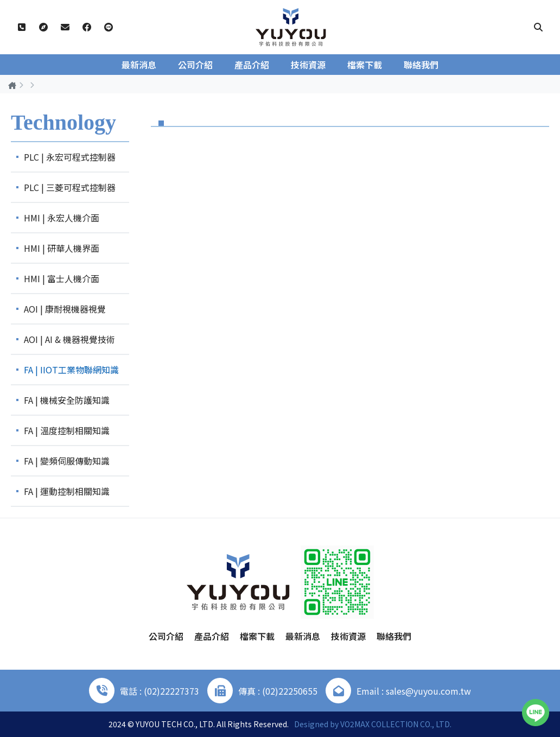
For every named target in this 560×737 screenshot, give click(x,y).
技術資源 (308, 65)
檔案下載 (365, 65)
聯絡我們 (421, 65)
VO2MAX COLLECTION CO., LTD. (396, 724)
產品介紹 (252, 65)
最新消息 (139, 65)
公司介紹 (195, 65)
